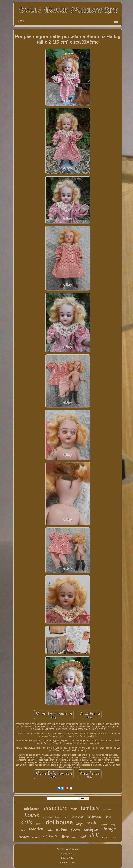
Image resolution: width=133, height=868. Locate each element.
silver (65, 837)
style (50, 830)
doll (94, 835)
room (75, 829)
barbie (114, 837)
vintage (109, 829)
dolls (26, 822)
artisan (50, 836)
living (113, 825)
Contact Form (68, 854)
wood (105, 837)
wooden (36, 829)
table (74, 809)
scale (92, 823)
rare (66, 817)
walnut (62, 829)
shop (108, 817)
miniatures (32, 809)
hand (58, 817)
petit (74, 837)
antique (91, 829)
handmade (78, 817)
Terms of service (68, 863)
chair (22, 830)
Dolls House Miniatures (68, 849)
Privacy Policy (68, 858)
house (32, 815)
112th (39, 824)
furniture (90, 808)
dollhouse (59, 822)
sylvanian (107, 810)
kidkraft (24, 837)
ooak (83, 837)
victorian (95, 816)
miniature (56, 807)
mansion (47, 817)
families (36, 838)
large (80, 824)
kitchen (104, 825)
